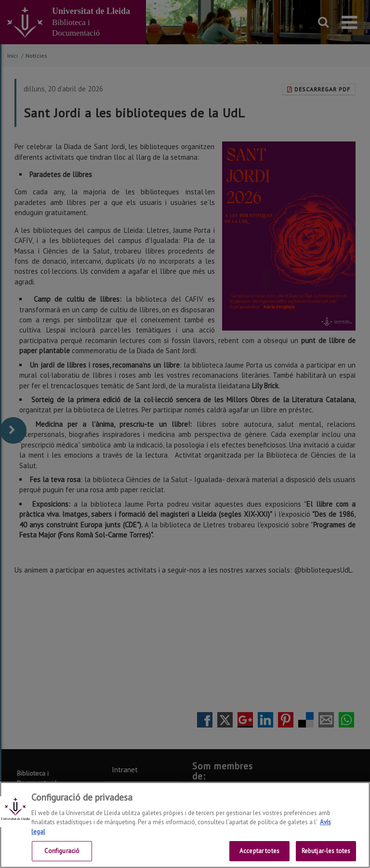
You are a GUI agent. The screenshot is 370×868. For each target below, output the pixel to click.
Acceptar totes (259, 851)
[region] (185, 825)
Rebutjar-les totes (326, 851)
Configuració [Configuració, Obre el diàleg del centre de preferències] (62, 851)
